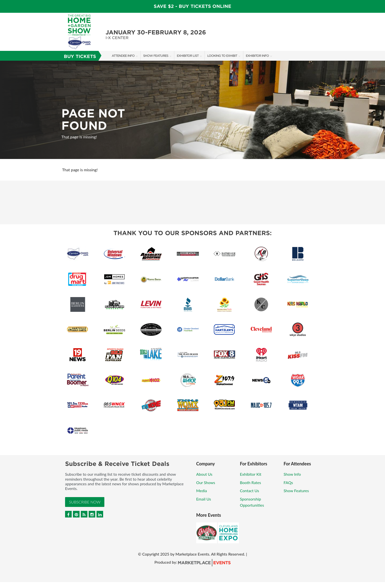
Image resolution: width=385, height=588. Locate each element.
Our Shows (206, 482)
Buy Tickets (80, 56)
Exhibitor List (188, 56)
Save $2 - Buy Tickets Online (192, 6)
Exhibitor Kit (251, 474)
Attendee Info (123, 56)
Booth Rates (250, 482)
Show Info (292, 474)
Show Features (156, 56)
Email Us (204, 499)
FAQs (288, 482)
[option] (192, 110)
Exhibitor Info (257, 56)
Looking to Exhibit (222, 56)
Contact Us (249, 491)
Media (202, 491)
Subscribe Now (85, 502)
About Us (204, 474)
